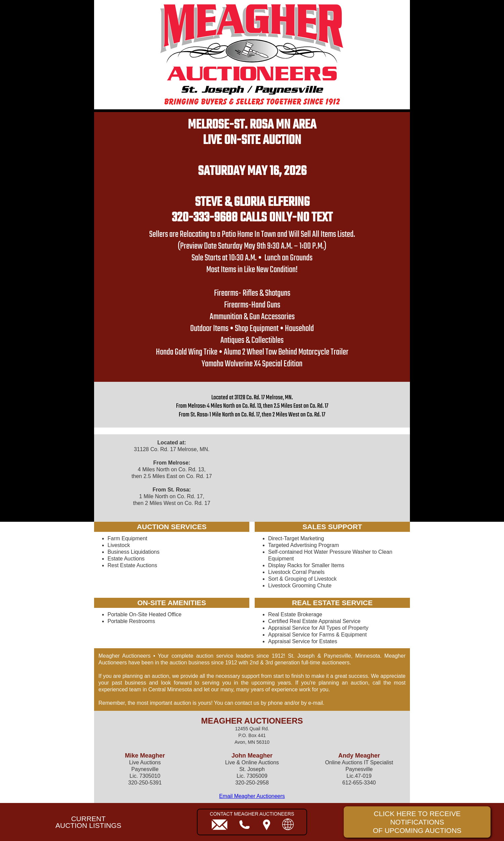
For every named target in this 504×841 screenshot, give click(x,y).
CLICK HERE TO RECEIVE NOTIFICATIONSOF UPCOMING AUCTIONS (417, 822)
